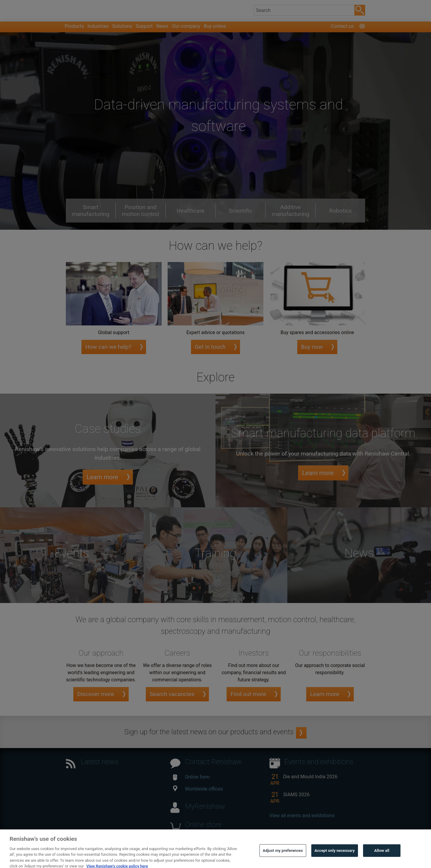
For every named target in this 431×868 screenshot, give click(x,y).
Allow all (382, 859)
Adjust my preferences (283, 859)
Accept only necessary (335, 859)
